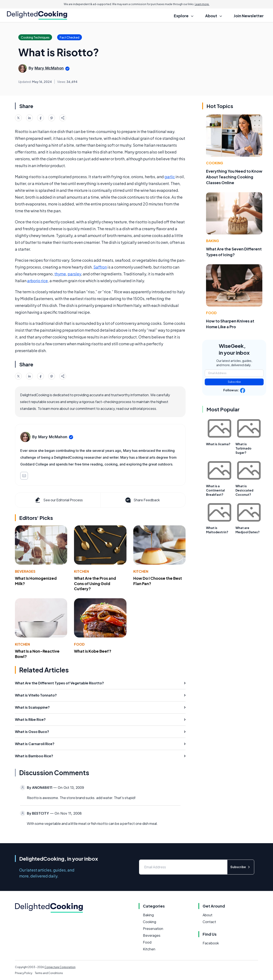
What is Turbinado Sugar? (243, 448)
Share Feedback (142, 500)
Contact (209, 922)
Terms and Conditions (49, 973)
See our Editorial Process (59, 500)
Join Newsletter (249, 16)
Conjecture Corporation (60, 967)
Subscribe (234, 382)
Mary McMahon (49, 68)
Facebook (211, 943)
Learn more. (202, 4)
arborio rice (37, 281)
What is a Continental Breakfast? (215, 490)
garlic (170, 177)
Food (79, 644)
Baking (213, 241)
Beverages (25, 571)
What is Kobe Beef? (93, 651)
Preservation (153, 929)
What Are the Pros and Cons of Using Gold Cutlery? (95, 583)
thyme (60, 274)
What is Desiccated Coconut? (244, 490)
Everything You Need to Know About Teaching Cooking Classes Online (234, 177)
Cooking (215, 163)
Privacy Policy (24, 973)
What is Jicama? (218, 444)
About (208, 915)
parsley (74, 274)
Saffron (100, 267)
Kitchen (81, 571)
